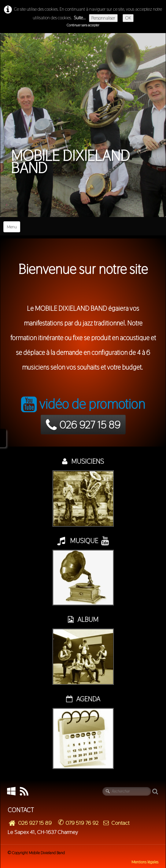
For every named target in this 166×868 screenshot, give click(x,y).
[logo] (83, 105)
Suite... (80, 18)
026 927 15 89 (83, 425)
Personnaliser (103, 18)
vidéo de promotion (83, 404)
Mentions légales (145, 862)
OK (128, 18)
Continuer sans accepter (83, 25)
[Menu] (12, 227)
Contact (116, 823)
